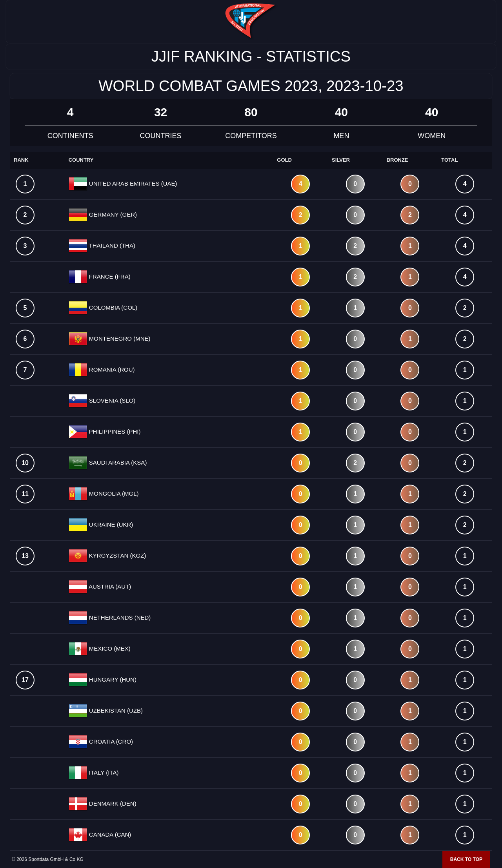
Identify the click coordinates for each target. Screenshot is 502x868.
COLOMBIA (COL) (113, 307)
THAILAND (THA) (111, 245)
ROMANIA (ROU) (111, 369)
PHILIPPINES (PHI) (114, 431)
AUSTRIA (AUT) (109, 586)
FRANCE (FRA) (109, 276)
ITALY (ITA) (103, 772)
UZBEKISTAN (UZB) (115, 710)
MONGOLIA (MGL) (113, 493)
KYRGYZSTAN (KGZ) (117, 555)
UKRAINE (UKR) (110, 524)
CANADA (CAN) (109, 834)
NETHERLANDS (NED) (119, 617)
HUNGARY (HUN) (112, 679)
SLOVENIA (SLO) (112, 400)
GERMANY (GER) (112, 214)
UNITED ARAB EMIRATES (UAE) (132, 183)
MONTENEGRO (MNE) (119, 338)
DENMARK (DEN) (112, 803)
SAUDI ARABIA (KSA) (117, 462)
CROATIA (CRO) (110, 741)
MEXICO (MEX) (109, 648)
